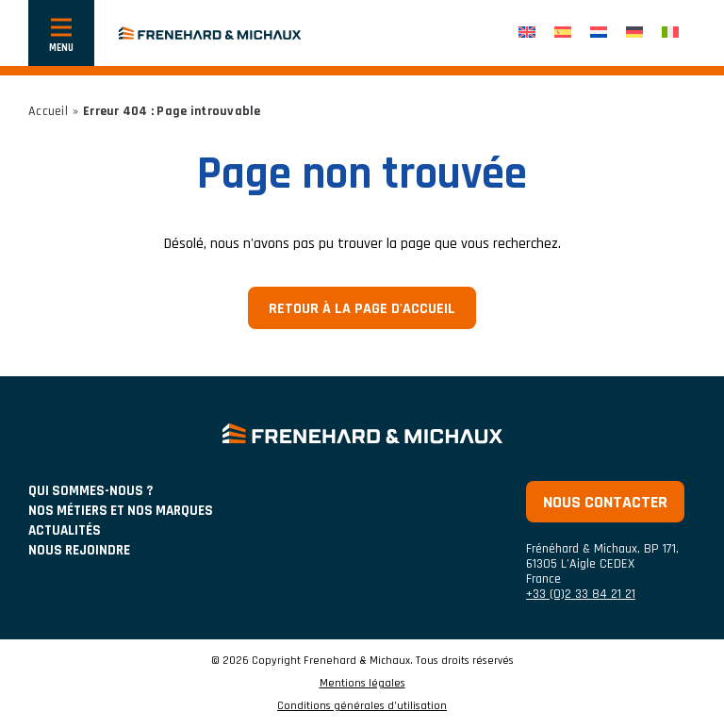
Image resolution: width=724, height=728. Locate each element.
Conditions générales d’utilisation (362, 706)
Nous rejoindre (79, 550)
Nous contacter (605, 502)
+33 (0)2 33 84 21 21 (581, 594)
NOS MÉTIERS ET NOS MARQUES (121, 511)
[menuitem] (527, 33)
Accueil (48, 111)
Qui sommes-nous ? (90, 491)
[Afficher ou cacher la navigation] (61, 33)
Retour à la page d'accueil (362, 309)
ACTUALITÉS (65, 530)
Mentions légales (362, 684)
